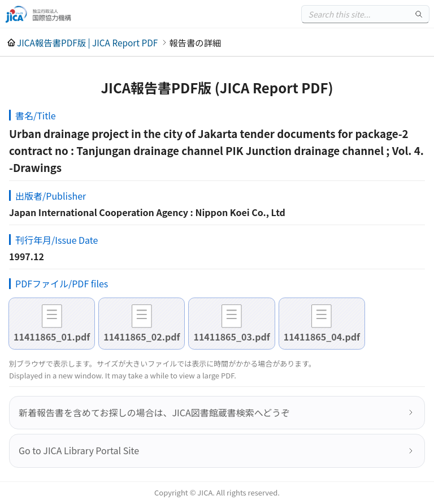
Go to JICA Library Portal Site (79, 450)
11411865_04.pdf (322, 337)
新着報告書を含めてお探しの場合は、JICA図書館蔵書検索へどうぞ (154, 412)
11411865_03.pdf (231, 337)
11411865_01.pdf (52, 337)
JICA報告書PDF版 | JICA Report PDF (87, 42)
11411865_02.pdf (142, 337)
